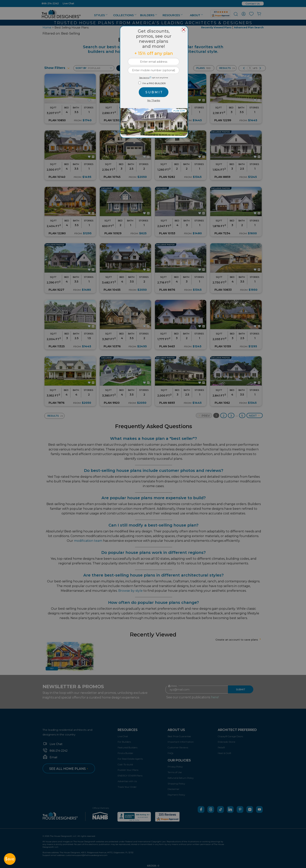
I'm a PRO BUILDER (154, 83)
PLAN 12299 (179, 111)
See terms (145, 78)
